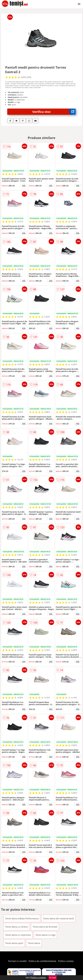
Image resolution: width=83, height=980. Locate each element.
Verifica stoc (54, 112)
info (24, 185)
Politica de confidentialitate (42, 961)
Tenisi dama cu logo (45, 935)
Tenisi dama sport (14, 943)
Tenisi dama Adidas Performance (22, 919)
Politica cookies (66, 961)
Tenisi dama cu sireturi (17, 927)
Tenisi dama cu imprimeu (18, 935)
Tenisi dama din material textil (58, 919)
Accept (53, 978)
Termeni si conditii (17, 961)
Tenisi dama (34, 943)
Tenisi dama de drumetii (45, 927)
